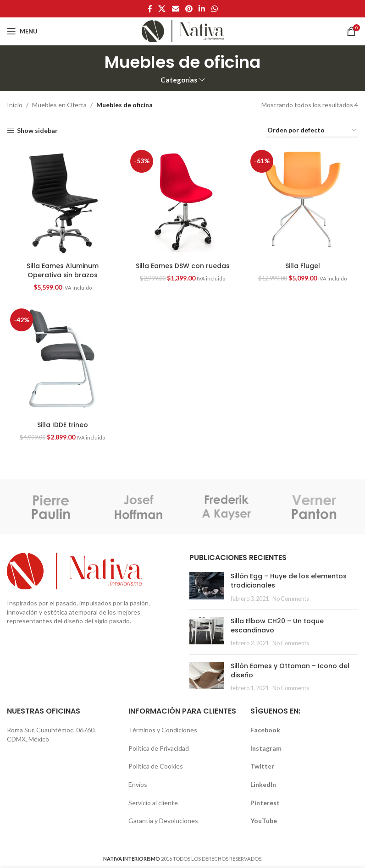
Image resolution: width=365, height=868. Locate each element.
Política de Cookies (156, 766)
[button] (62, 202)
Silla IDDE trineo (63, 425)
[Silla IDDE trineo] (62, 361)
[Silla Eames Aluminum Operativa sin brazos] (62, 202)
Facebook (265, 730)
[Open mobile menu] (22, 31)
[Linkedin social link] (202, 9)
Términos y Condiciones (163, 730)
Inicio (15, 105)
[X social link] (162, 9)
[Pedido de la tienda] (312, 131)
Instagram (266, 748)
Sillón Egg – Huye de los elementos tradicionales (289, 581)
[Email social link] (175, 9)
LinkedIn (263, 784)
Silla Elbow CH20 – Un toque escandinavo (277, 626)
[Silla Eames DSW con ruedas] (182, 202)
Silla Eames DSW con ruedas (183, 266)
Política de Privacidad (159, 748)
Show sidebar (37, 131)
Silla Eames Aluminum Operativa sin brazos (63, 270)
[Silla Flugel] (303, 202)
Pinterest (265, 803)
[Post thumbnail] (207, 587)
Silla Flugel (303, 266)
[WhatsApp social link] (214, 9)
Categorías (179, 80)
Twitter (262, 766)
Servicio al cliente (153, 803)
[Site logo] (183, 30)
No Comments (291, 599)
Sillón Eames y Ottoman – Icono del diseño (290, 670)
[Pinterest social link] (189, 9)
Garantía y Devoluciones (163, 821)
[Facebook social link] (150, 9)
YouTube (264, 821)
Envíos (138, 784)
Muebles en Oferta (59, 105)
